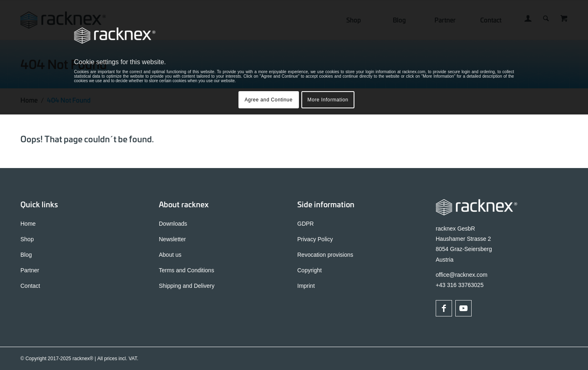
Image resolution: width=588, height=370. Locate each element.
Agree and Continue (269, 100)
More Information (328, 100)
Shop (27, 239)
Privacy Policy (315, 239)
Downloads (173, 224)
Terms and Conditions (186, 270)
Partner (30, 270)
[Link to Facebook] (444, 308)
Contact (30, 286)
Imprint (306, 286)
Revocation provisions (325, 255)
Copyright (310, 270)
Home (28, 224)
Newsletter (172, 239)
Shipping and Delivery (187, 286)
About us (170, 255)
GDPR (305, 224)
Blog (26, 255)
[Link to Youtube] (463, 308)
